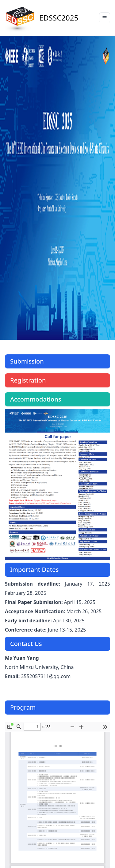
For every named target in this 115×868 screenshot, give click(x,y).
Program (23, 707)
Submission (27, 361)
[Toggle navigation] (105, 18)
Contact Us (26, 644)
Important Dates (34, 570)
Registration (28, 380)
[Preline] (20, 18)
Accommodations (36, 399)
